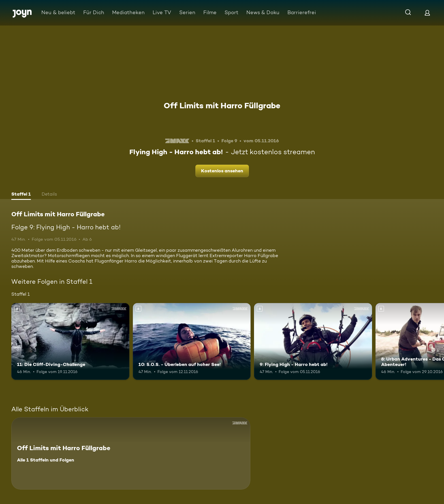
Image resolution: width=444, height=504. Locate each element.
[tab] (21, 195)
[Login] (427, 13)
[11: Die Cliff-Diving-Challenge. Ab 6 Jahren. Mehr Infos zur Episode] (70, 341)
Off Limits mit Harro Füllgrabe (222, 105)
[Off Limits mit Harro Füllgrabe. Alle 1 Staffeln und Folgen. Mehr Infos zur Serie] (131, 453)
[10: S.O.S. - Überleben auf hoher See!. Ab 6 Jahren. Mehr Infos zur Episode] (192, 341)
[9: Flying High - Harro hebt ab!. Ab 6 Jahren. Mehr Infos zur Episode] (313, 341)
